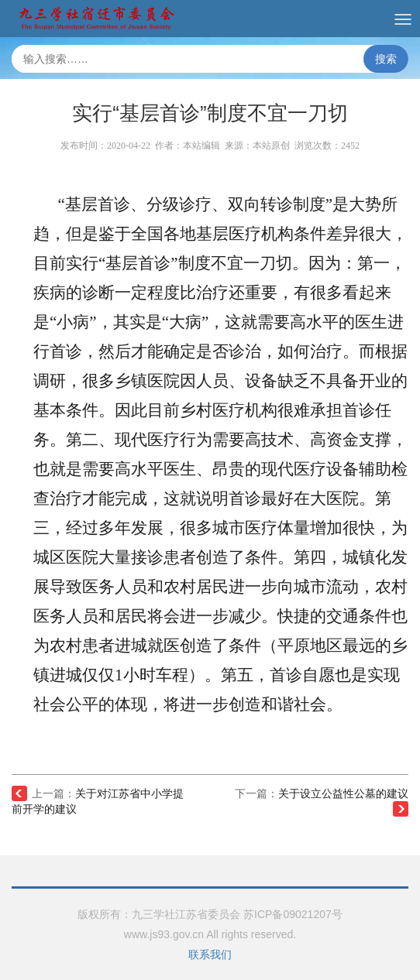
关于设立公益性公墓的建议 (343, 793)
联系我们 (210, 954)
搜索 (386, 59)
